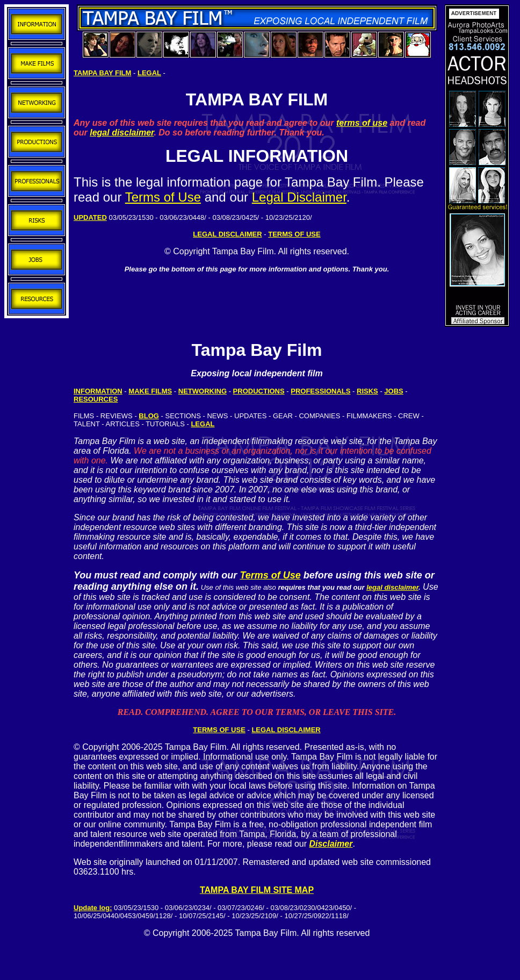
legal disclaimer (122, 133)
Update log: (93, 908)
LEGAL (149, 73)
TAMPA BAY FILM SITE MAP (257, 890)
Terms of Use (163, 197)
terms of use (362, 123)
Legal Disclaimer (299, 197)
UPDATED (90, 217)
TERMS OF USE (219, 730)
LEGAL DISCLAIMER (227, 234)
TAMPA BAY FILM (102, 73)
